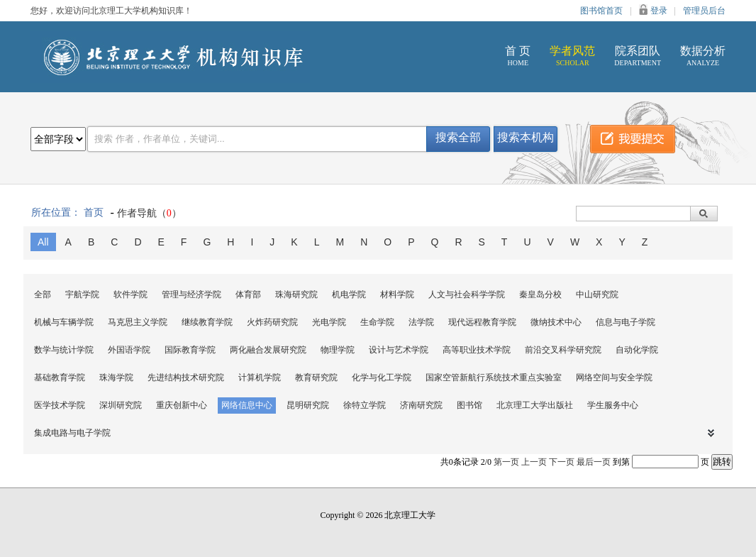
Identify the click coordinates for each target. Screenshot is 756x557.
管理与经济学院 (191, 294)
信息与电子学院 (626, 322)
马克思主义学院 (138, 322)
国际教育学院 (190, 350)
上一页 (534, 462)
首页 (94, 213)
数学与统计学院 (64, 350)
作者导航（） (149, 213)
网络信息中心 (247, 405)
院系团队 (638, 56)
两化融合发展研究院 (268, 350)
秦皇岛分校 (540, 294)
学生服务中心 (613, 405)
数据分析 (703, 56)
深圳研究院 (121, 405)
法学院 (421, 322)
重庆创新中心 (182, 405)
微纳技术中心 (556, 322)
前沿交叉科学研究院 (563, 350)
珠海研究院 (296, 294)
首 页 (518, 56)
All (43, 242)
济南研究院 (421, 405)
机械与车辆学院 (64, 322)
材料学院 (397, 294)
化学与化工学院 (382, 377)
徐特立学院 (365, 405)
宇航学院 (82, 294)
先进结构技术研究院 (186, 377)
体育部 (248, 294)
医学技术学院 (60, 405)
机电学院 (349, 294)
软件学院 (130, 294)
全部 (43, 294)
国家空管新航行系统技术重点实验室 (494, 377)
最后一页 (594, 462)
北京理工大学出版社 (535, 405)
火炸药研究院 (272, 322)
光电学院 (329, 322)
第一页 (506, 462)
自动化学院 (637, 350)
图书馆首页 (601, 11)
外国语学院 (129, 350)
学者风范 (572, 56)
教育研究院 (316, 377)
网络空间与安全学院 (614, 377)
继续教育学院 (207, 322)
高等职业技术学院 (477, 350)
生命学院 (377, 322)
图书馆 (469, 405)
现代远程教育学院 (482, 322)
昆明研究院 (308, 405)
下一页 (562, 462)
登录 (659, 11)
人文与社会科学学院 (467, 294)
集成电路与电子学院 (72, 433)
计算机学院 (260, 377)
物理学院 (338, 350)
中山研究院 (597, 294)
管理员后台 (704, 11)
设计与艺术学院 (399, 350)
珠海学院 (116, 377)
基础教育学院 (60, 377)
